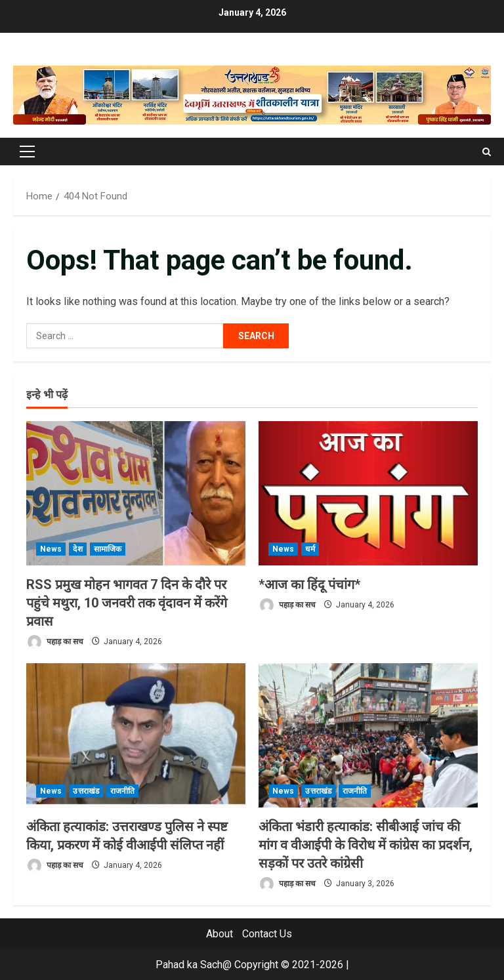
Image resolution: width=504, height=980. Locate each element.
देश (77, 549)
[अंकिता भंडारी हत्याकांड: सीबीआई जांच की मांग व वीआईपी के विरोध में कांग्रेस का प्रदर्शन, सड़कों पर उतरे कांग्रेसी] (368, 735)
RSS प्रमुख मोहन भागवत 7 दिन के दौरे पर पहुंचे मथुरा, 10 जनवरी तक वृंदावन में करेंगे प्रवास (127, 603)
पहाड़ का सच (55, 642)
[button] (27, 152)
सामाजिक (108, 549)
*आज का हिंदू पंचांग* (309, 584)
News (51, 549)
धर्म (310, 549)
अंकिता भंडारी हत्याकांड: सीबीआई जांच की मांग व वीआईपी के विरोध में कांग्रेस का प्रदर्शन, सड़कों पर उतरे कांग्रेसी (366, 845)
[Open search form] (487, 152)
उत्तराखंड (86, 791)
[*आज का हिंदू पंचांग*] (368, 493)
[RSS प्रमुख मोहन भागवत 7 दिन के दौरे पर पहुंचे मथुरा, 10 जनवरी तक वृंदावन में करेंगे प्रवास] (136, 493)
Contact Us (267, 934)
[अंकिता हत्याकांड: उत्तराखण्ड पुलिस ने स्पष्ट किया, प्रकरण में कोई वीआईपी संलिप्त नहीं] (136, 735)
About (220, 934)
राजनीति (122, 791)
